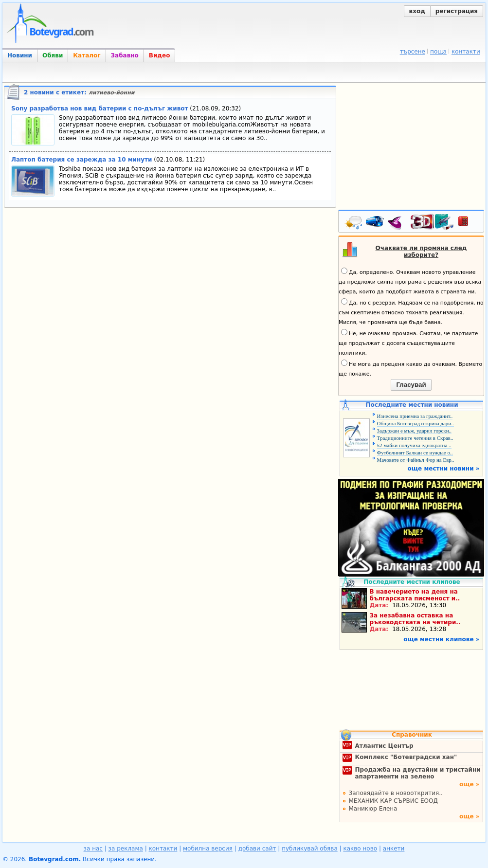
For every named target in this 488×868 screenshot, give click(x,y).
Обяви (53, 55)
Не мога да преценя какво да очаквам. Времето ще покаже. (410, 368)
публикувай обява (310, 849)
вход (417, 11)
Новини (20, 55)
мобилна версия (208, 849)
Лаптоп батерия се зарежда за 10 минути (81, 160)
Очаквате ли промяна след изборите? (421, 252)
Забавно (125, 55)
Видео (160, 55)
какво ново (360, 849)
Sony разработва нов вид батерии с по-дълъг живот (99, 108)
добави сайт (257, 849)
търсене (413, 52)
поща (438, 52)
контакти (466, 52)
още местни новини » (444, 469)
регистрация (457, 11)
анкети (394, 849)
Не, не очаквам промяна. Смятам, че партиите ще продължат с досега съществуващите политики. (408, 343)
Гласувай (411, 385)
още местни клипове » (441, 639)
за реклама (126, 849)
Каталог (87, 55)
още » (470, 784)
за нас (93, 849)
